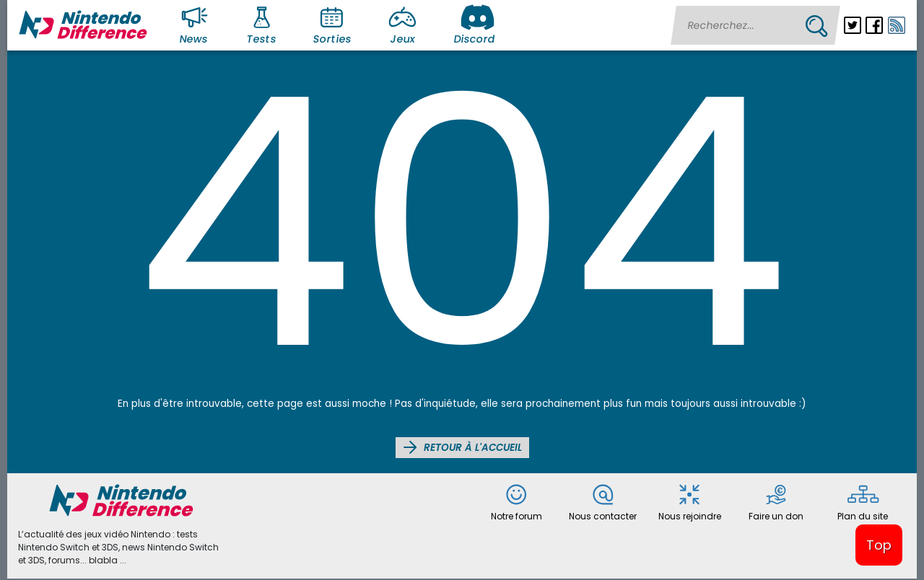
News (196, 25)
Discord (474, 25)
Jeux (406, 25)
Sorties (332, 25)
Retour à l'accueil (462, 447)
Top (879, 545)
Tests (264, 25)
